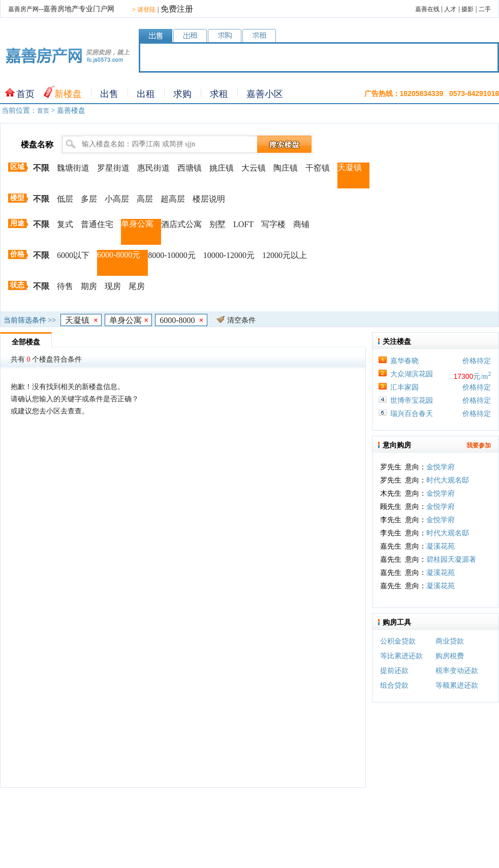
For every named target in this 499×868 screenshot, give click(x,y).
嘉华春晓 (404, 361)
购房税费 (450, 656)
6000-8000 (181, 320)
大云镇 (254, 168)
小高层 (117, 199)
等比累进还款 (401, 656)
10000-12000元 (229, 255)
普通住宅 (97, 224)
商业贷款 (450, 641)
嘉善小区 (265, 94)
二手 (485, 9)
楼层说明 (209, 199)
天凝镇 (350, 167)
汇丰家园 (404, 387)
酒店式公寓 (181, 224)
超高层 (173, 199)
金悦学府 (441, 470)
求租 (219, 94)
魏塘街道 (73, 168)
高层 (145, 199)
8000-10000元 (171, 255)
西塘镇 (190, 168)
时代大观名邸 (448, 483)
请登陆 (144, 10)
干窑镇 (318, 168)
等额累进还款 (457, 685)
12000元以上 (285, 255)
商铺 (301, 224)
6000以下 (73, 255)
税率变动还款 (457, 671)
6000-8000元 (119, 255)
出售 (109, 94)
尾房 (137, 286)
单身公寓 (137, 224)
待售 (65, 286)
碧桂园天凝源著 (451, 562)
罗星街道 (113, 168)
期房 (89, 286)
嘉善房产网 (23, 9)
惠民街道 (153, 168)
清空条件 (241, 320)
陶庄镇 (286, 168)
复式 (65, 224)
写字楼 (273, 224)
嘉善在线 (427, 9)
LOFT (243, 224)
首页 (25, 94)
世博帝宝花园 (412, 400)
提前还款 (394, 671)
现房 (113, 286)
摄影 (467, 9)
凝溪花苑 (441, 549)
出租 (146, 94)
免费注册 (177, 9)
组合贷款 (394, 685)
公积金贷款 (398, 641)
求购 (182, 94)
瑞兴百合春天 (412, 414)
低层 (65, 199)
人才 (450, 9)
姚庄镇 (222, 168)
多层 (89, 199)
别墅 (217, 224)
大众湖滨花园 (412, 374)
